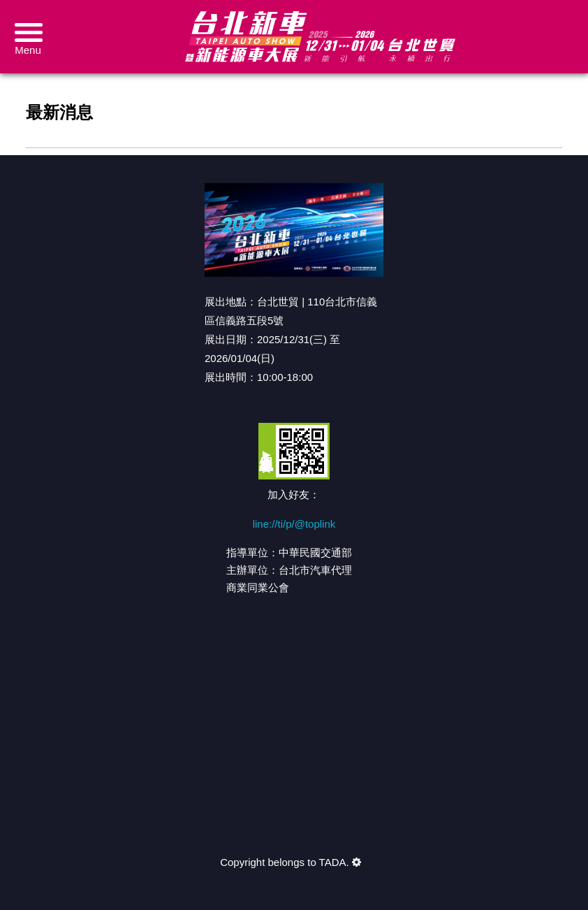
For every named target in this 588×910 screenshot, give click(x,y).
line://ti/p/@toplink (294, 524)
